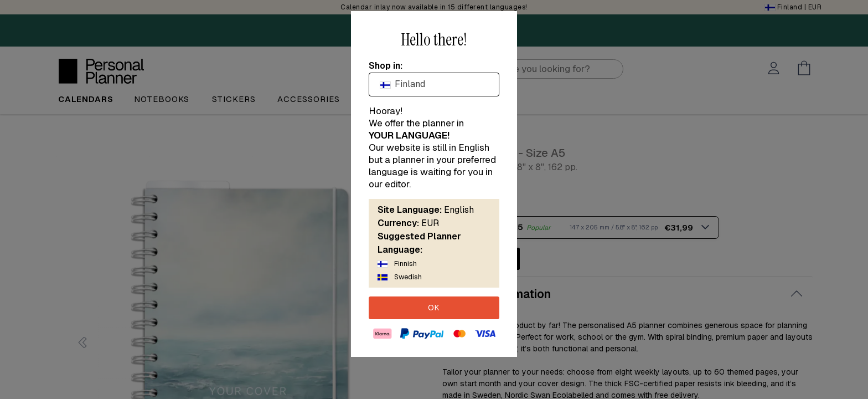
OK (434, 308)
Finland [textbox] (403, 84)
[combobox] (434, 84)
